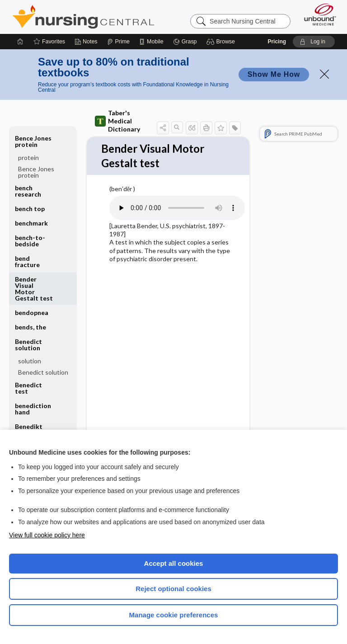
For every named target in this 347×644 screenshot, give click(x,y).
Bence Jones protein (33, 141)
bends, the (30, 327)
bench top (30, 209)
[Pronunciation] (177, 209)
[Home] (20, 42)
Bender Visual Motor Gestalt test (34, 289)
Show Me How (274, 74)
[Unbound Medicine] (317, 14)
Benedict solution (28, 345)
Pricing (277, 42)
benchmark (31, 223)
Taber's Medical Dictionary (117, 121)
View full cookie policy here (47, 535)
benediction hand (33, 409)
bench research (28, 191)
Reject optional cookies (173, 589)
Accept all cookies (174, 563)
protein (28, 157)
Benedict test (28, 388)
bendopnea (32, 313)
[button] (222, 42)
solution (30, 361)
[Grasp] (185, 42)
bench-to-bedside (30, 241)
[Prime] (118, 42)
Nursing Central (83, 17)
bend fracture (27, 261)
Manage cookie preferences (174, 615)
